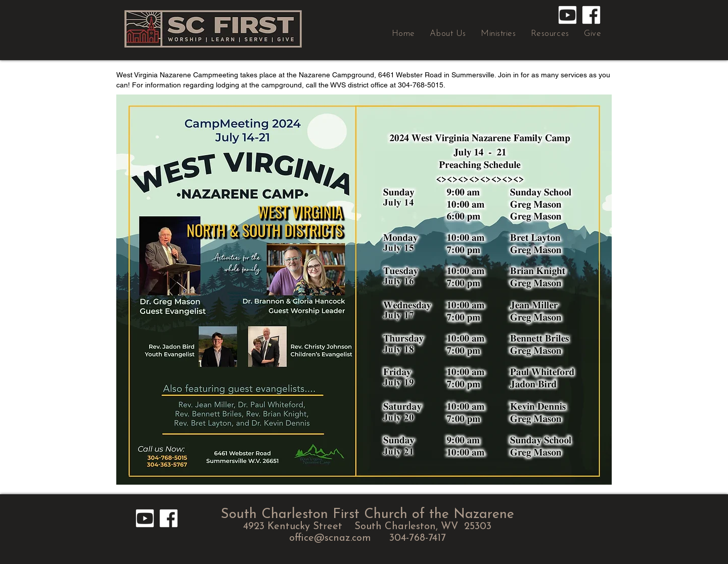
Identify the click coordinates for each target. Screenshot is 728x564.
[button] (448, 34)
